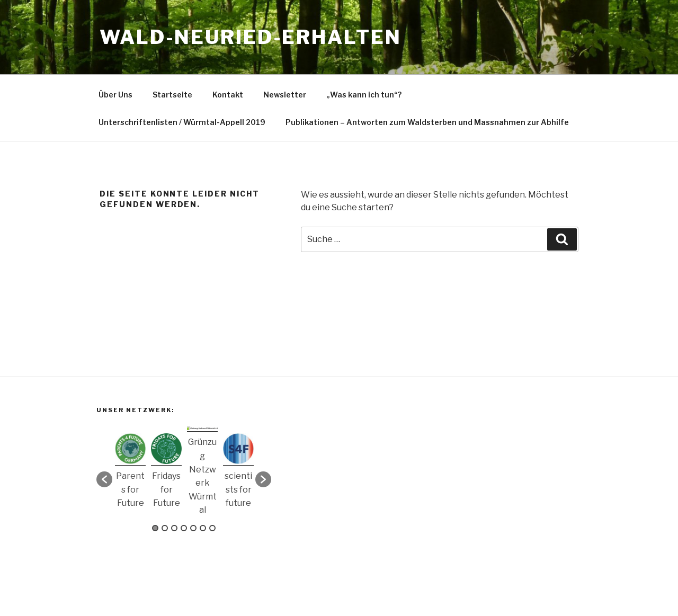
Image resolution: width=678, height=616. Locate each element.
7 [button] (212, 528)
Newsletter (285, 95)
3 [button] (174, 528)
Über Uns (115, 95)
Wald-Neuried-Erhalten (250, 37)
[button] (104, 479)
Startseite (172, 95)
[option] (130, 474)
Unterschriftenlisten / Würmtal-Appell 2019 (182, 122)
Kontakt (228, 95)
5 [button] (193, 528)
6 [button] (203, 528)
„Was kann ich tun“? (364, 95)
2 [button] (165, 528)
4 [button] (184, 528)
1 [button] (155, 528)
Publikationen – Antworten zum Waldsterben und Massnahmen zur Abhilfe (427, 122)
